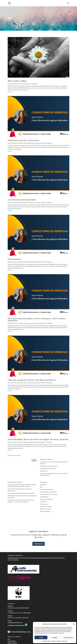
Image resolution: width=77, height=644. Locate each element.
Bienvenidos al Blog (17, 81)
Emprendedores (44, 497)
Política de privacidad (56, 641)
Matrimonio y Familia (46, 507)
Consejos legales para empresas (48, 492)
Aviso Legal (65, 641)
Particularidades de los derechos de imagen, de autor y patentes (38, 439)
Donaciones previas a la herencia (23, 140)
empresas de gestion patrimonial (16, 485)
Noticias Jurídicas (12, 643)
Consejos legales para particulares (49, 494)
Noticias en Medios (40, 143)
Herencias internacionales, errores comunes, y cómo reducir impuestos (36, 320)
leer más (10, 92)
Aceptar (41, 638)
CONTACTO (38, 544)
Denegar (55, 638)
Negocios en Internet (46, 509)
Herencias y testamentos (47, 499)
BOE (9, 639)
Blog (25, 143)
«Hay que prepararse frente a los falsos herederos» (32, 380)
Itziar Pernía (11, 496)
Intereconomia (31, 143)
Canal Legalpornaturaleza (47, 489)
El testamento (14, 259)
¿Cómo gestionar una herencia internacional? (23, 493)
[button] (74, 624)
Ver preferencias (68, 638)
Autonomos (43, 485)
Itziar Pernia (13, 84)
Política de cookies (46, 641)
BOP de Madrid (12, 641)
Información (27, 84)
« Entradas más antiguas (14, 455)
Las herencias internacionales (22, 200)
